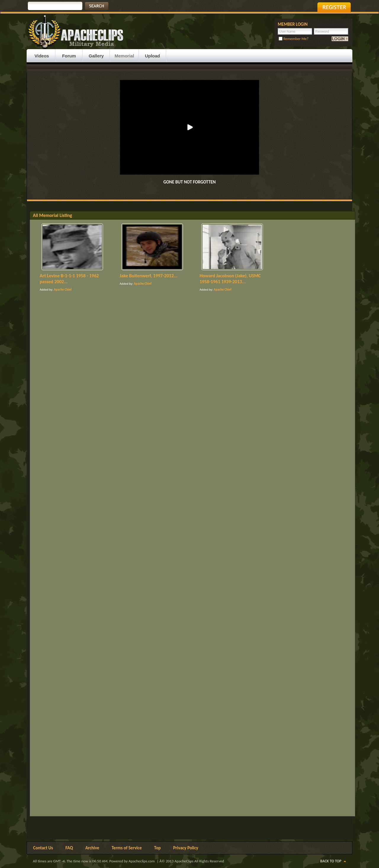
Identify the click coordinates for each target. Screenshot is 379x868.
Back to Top (331, 861)
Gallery (96, 56)
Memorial (124, 56)
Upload (152, 56)
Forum (69, 56)
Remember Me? (294, 39)
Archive (92, 848)
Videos (42, 56)
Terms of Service (127, 848)
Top (158, 848)
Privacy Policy (186, 848)
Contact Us (43, 848)
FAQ (69, 848)
